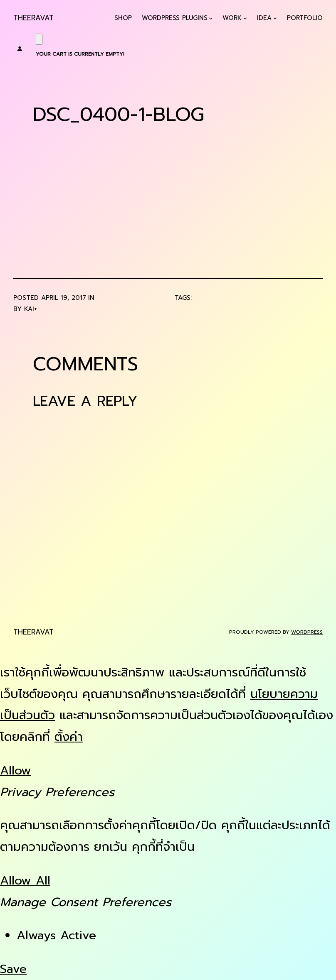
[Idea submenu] (275, 18)
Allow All (25, 881)
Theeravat (33, 18)
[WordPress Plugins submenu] (211, 18)
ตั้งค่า (69, 737)
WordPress (307, 632)
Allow (16, 771)
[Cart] (39, 39)
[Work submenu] (245, 18)
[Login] (20, 49)
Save (13, 969)
